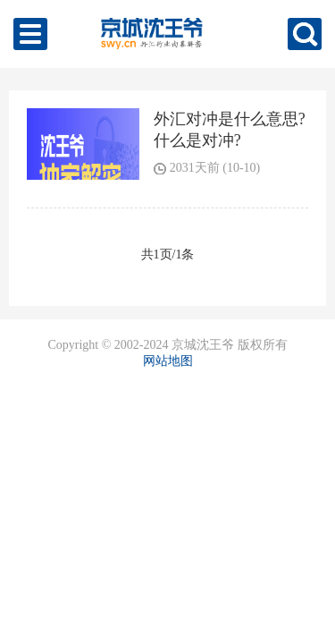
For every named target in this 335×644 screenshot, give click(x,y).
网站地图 (168, 361)
